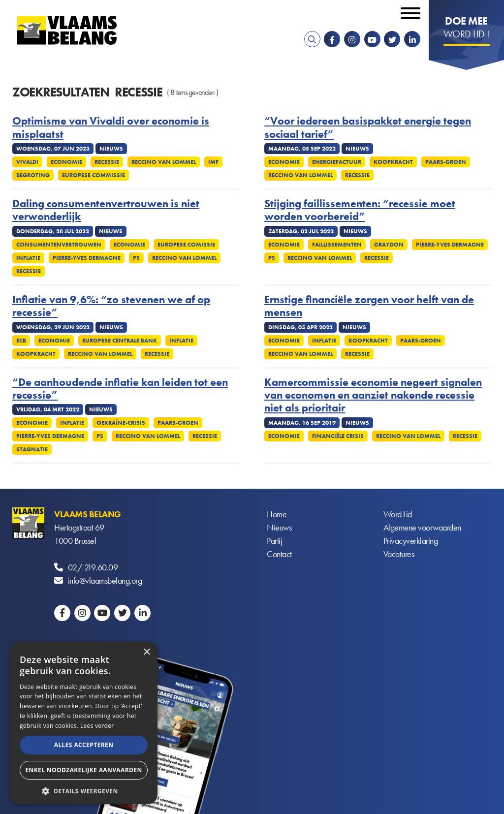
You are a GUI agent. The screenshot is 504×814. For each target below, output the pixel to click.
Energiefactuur (337, 162)
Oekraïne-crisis (121, 423)
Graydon (389, 245)
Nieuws (279, 527)
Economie (66, 162)
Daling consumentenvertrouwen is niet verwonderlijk (106, 210)
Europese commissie (94, 175)
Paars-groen (446, 162)
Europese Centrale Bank (120, 341)
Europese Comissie (186, 245)
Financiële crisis (338, 436)
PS (136, 258)
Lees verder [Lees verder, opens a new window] (97, 726)
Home (277, 514)
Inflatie (28, 258)
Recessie (107, 162)
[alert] (84, 723)
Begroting (33, 175)
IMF (213, 162)
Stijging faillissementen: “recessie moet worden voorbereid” (360, 210)
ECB (21, 341)
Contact (279, 554)
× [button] (146, 652)
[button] (84, 790)
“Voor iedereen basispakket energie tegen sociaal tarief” (368, 128)
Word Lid (398, 514)
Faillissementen (337, 245)
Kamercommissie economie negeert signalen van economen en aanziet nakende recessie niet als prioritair (373, 395)
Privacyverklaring (411, 541)
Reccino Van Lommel (164, 162)
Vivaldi (27, 162)
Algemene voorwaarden (422, 527)
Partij (274, 541)
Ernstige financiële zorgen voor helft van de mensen (369, 306)
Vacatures (399, 554)
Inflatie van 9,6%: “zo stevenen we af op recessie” (111, 306)
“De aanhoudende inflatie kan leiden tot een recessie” (120, 389)
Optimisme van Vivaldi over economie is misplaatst (111, 128)
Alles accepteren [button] (84, 745)
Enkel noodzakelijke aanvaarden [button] (83, 770)
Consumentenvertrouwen (59, 245)
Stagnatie (32, 449)
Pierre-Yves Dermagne (87, 258)
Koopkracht (393, 162)
